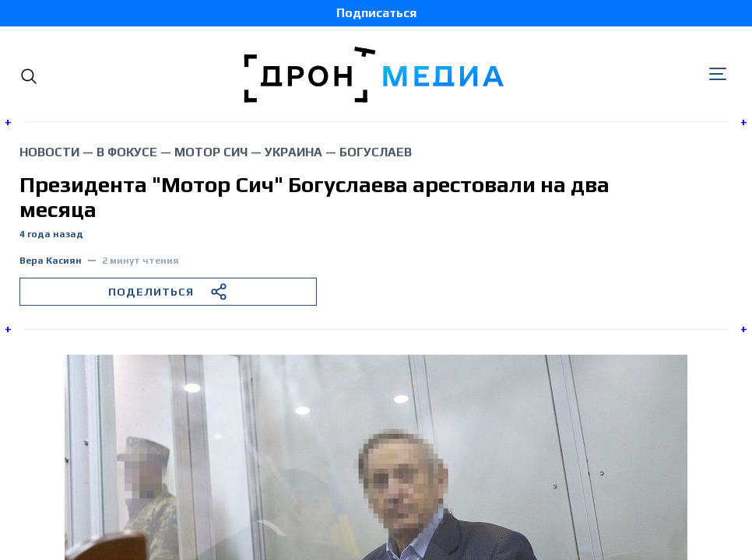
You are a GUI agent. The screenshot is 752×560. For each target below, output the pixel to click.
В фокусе (127, 152)
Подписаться (376, 13)
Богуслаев (376, 152)
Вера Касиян (51, 261)
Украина (293, 152)
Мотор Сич (211, 152)
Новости (49, 152)
